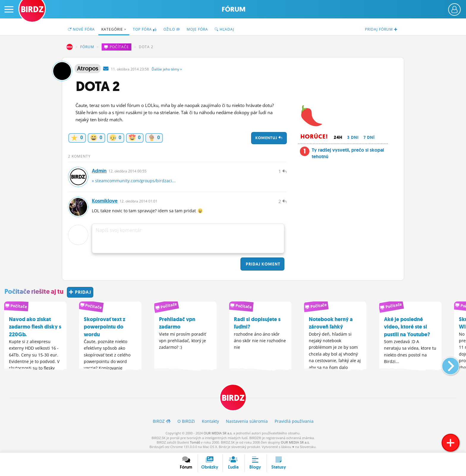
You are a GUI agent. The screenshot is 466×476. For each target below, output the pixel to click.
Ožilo (172, 29)
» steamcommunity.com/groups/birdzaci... (134, 181)
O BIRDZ (186, 421)
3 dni (353, 137)
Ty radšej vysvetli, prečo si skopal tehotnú (348, 153)
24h (338, 137)
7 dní (369, 137)
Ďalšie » (167, 69)
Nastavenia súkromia (247, 421)
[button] (446, 364)
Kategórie (114, 29)
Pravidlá (294, 421)
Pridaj (262, 264)
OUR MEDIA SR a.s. (218, 433)
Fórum (234, 9)
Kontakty (210, 421)
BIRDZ (70, 47)
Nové (81, 29)
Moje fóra (197, 29)
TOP (145, 29)
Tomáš (195, 442)
